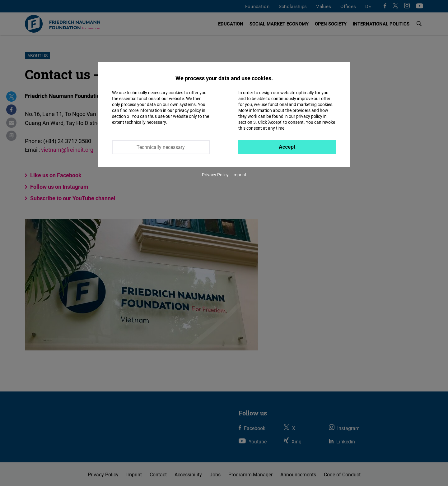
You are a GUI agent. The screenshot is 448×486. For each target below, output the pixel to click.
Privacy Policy (215, 175)
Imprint (239, 175)
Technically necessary (161, 147)
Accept (287, 147)
